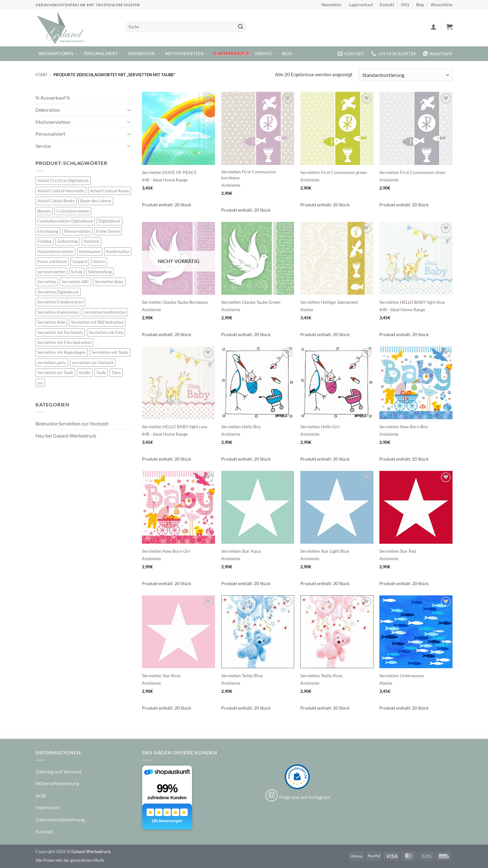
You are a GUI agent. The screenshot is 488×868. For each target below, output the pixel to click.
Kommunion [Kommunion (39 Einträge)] (90, 251)
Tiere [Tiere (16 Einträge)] (116, 373)
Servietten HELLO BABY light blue (412, 302)
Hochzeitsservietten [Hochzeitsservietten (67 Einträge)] (55, 251)
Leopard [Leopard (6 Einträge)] (80, 261)
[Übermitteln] (241, 27)
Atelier (307, 310)
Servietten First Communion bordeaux (249, 175)
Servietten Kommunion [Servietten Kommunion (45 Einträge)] (58, 312)
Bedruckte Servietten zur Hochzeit (72, 423)
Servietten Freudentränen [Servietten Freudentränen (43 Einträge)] (60, 302)
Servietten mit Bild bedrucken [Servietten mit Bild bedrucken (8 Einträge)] (97, 322)
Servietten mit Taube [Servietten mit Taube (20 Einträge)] (110, 352)
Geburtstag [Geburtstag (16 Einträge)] (68, 241)
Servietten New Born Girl (166, 551)
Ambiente (231, 185)
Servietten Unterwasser (402, 676)
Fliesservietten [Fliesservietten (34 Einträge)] (77, 231)
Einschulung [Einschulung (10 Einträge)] (48, 231)
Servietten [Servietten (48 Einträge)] (47, 282)
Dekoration (144, 54)
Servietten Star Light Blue (325, 551)
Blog (420, 5)
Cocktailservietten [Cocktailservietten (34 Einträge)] (73, 211)
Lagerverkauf (361, 5)
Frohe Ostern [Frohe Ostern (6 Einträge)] (108, 231)
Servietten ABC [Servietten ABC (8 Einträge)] (75, 282)
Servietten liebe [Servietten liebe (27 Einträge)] (51, 322)
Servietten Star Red (398, 551)
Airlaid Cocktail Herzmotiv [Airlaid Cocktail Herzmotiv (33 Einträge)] (61, 191)
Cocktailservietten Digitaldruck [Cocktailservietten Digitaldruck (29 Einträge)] (65, 221)
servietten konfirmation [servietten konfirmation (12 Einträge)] (105, 312)
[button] (434, 27)
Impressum (47, 807)
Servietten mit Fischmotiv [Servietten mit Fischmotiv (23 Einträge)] (60, 332)
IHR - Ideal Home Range (165, 180)
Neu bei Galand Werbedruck (66, 436)
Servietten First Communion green (334, 172)
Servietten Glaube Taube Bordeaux (175, 302)
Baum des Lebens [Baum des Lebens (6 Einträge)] (96, 201)
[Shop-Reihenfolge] (406, 75)
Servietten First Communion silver (413, 172)
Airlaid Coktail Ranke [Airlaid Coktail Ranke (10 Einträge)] (56, 201)
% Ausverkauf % (231, 54)
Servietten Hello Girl (320, 427)
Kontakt (387, 5)
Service (265, 54)
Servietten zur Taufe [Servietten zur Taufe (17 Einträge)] (55, 373)
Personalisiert (103, 54)
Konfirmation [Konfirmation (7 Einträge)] (118, 251)
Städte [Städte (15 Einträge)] (85, 373)
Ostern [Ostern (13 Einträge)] (99, 261)
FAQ (405, 5)
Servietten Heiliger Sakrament (329, 302)
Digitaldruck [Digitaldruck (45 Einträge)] (110, 221)
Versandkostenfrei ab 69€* (66, 5)
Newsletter (332, 5)
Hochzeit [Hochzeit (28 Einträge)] (91, 241)
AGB (41, 795)
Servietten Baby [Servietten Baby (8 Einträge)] (109, 282)
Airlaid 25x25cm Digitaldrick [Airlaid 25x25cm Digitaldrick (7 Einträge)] (63, 181)
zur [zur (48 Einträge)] (40, 383)
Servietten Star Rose (161, 676)
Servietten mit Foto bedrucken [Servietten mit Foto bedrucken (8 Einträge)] (64, 342)
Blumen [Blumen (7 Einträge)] (44, 211)
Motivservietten (186, 54)
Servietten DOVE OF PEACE (169, 172)
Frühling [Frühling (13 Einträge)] (45, 241)
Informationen (58, 54)
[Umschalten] (129, 110)
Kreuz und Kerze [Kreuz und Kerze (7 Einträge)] (52, 261)
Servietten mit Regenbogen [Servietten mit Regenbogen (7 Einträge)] (62, 352)
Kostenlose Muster (119, 5)
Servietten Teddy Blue (242, 676)
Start (42, 75)
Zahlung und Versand (58, 771)
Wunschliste (442, 5)
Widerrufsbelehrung (57, 783)
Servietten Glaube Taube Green (251, 302)
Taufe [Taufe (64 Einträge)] (101, 373)
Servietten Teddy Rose (321, 676)
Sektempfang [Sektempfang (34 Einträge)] (100, 272)
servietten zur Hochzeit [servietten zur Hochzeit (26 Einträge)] (93, 363)
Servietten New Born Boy (404, 427)
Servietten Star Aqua (241, 551)
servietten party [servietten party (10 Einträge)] (52, 363)
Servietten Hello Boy (241, 427)
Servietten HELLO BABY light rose (175, 427)
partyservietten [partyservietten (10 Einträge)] (51, 272)
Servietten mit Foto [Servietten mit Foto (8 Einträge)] (106, 332)
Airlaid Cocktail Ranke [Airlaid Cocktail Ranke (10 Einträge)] (110, 191)
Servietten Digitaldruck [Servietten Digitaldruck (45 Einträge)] (58, 292)
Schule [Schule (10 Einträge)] (77, 272)
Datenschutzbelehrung (60, 819)
